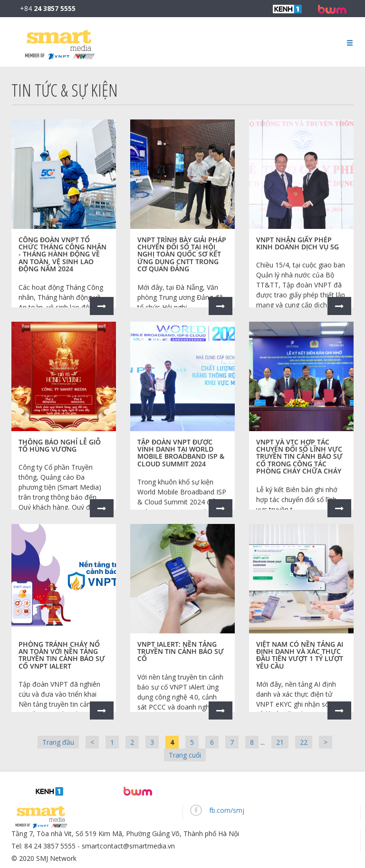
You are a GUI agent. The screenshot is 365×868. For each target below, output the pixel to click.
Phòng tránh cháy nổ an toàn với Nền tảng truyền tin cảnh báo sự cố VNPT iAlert (62, 655)
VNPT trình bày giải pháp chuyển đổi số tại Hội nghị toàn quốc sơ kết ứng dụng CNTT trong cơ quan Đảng (182, 254)
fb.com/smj (227, 810)
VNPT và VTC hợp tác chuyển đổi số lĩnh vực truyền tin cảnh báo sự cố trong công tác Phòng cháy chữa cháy (299, 457)
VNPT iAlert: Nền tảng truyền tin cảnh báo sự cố (181, 651)
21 (280, 742)
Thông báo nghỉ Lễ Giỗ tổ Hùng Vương (60, 445)
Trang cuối (185, 755)
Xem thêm (102, 306)
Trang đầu (58, 742)
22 (304, 742)
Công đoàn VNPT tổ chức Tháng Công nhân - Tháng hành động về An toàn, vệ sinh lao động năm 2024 (62, 254)
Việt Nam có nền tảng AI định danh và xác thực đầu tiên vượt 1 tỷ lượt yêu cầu (300, 655)
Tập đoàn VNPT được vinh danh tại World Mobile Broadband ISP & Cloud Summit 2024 (181, 453)
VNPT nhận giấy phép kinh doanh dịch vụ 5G (298, 243)
